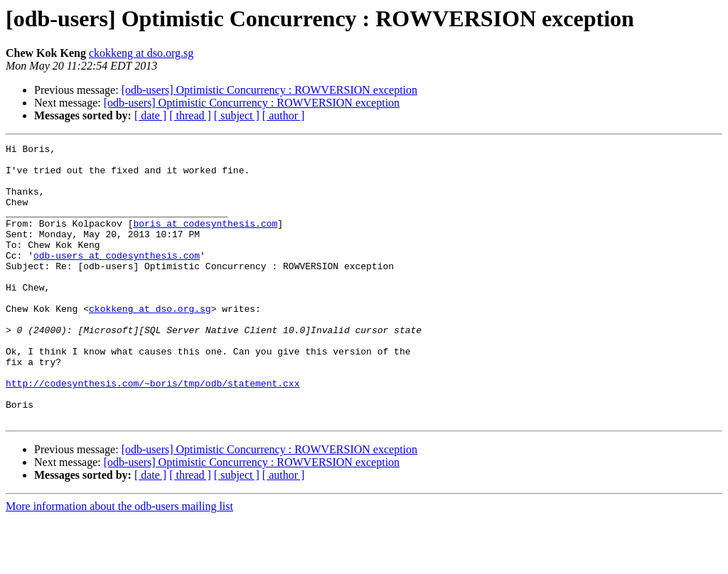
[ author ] (284, 115)
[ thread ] (190, 115)
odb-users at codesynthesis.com (117, 278)
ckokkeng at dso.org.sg (141, 53)
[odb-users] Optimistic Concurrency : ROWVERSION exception (269, 90)
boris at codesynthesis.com (205, 240)
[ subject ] (237, 115)
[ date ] (150, 115)
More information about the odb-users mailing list (119, 562)
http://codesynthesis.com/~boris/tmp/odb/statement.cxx (152, 432)
